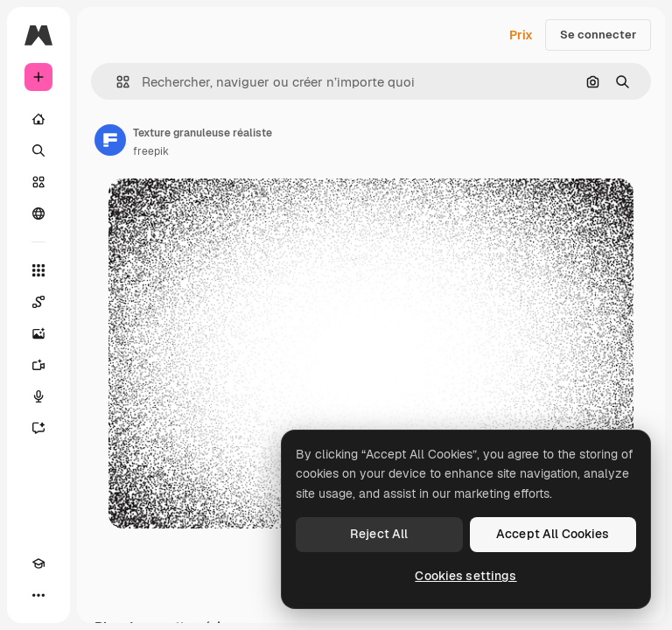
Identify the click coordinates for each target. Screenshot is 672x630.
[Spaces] (38, 302)
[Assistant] (38, 428)
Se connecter (598, 35)
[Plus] (38, 595)
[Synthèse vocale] (38, 396)
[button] (116, 82)
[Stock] (38, 182)
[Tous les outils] (38, 270)
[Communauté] (38, 213)
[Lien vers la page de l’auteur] (110, 140)
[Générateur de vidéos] (38, 365)
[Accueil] (38, 119)
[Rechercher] (38, 150)
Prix (521, 35)
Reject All (379, 534)
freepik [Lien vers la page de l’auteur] (151, 151)
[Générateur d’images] (38, 333)
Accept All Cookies (553, 534)
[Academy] (38, 563)
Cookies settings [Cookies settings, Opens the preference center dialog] (465, 576)
